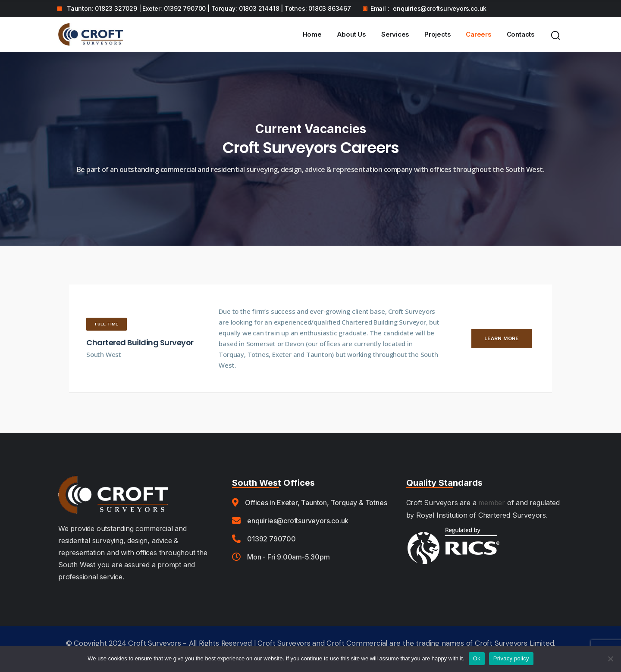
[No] (610, 659)
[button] (107, 324)
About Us (351, 34)
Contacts (521, 34)
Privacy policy (511, 658)
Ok (477, 658)
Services (395, 34)
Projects (438, 34)
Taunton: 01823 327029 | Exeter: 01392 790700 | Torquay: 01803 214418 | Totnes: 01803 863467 (209, 8)
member (492, 503)
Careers (479, 34)
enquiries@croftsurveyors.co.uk (440, 8)
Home (312, 34)
